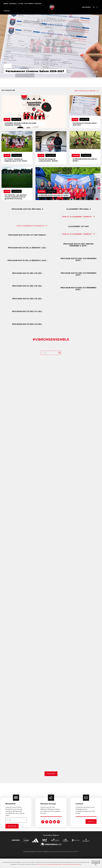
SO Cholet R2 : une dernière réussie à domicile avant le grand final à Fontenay (16, 197)
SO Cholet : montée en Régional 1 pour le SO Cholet (16, 160)
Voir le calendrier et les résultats (32, 226)
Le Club (7, 120)
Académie (76, 155)
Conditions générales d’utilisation (72, 864)
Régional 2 (13, 4)
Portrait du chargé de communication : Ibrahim (48, 160)
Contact (7, 11)
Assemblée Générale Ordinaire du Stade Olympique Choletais (20, 124)
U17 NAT (21, 4)
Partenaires (86, 7)
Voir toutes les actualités (86, 91)
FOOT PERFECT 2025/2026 (33, 4)
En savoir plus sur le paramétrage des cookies (49, 864)
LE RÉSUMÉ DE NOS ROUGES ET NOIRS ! (85, 160)
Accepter (96, 862)
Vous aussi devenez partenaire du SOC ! (64, 852)
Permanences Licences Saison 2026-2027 (85, 124)
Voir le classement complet (79, 217)
